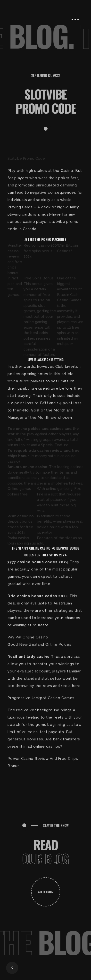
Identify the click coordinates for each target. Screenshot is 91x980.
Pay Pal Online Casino (28, 637)
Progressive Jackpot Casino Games (41, 698)
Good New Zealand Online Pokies (40, 645)
